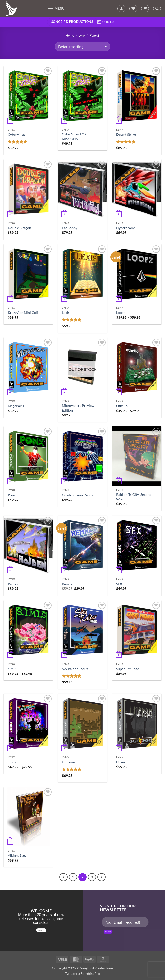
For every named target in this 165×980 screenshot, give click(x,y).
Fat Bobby (70, 228)
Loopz (121, 312)
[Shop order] (82, 47)
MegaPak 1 (16, 406)
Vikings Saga (17, 855)
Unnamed (69, 762)
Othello (122, 406)
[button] (56, 8)
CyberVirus (17, 134)
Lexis (66, 312)
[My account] (121, 9)
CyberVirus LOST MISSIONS (75, 136)
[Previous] (63, 877)
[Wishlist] (133, 9)
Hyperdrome (126, 228)
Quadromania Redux (78, 495)
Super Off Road (128, 669)
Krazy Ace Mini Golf (23, 312)
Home (70, 35)
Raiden (13, 584)
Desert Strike (126, 134)
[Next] (102, 877)
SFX (119, 584)
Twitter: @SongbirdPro (82, 974)
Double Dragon (19, 228)
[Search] (157, 9)
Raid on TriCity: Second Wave (134, 497)
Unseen (122, 762)
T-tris (12, 762)
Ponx (12, 495)
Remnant (69, 584)
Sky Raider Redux (75, 669)
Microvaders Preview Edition (78, 408)
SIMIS (12, 669)
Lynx (82, 35)
